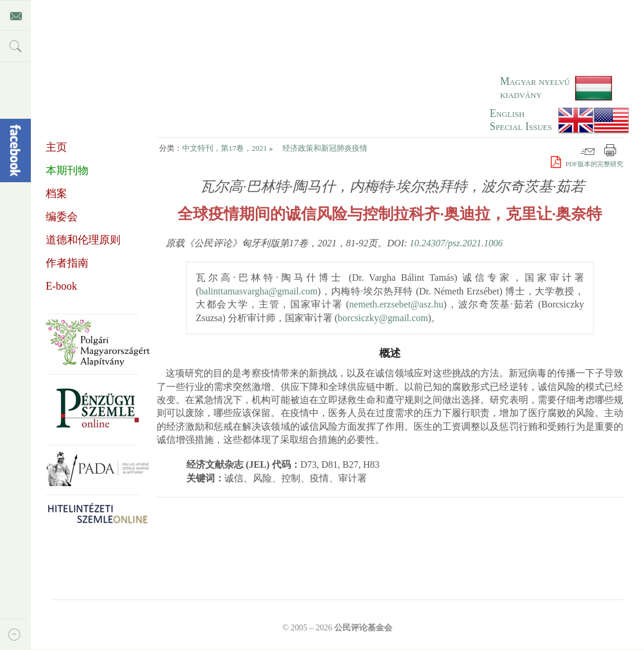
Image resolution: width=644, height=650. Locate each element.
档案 (56, 194)
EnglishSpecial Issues (521, 120)
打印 (610, 150)
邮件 (588, 150)
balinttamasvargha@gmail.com (258, 291)
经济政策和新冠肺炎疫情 (325, 148)
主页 (56, 147)
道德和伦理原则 (83, 240)
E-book (61, 286)
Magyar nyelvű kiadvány (535, 88)
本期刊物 (67, 170)
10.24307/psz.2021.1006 (456, 243)
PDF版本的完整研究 (587, 164)
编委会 (62, 217)
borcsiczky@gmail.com (383, 318)
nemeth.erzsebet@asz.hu (396, 304)
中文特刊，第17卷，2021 (225, 148)
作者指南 (67, 263)
